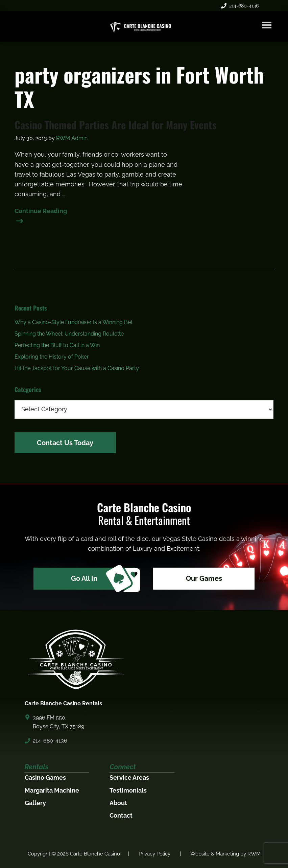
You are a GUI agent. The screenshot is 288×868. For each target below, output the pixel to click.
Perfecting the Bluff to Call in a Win (57, 345)
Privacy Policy (154, 854)
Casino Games (45, 778)
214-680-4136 (240, 6)
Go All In (103, 579)
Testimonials (128, 790)
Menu (267, 25)
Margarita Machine (52, 790)
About (118, 803)
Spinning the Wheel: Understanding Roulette (69, 334)
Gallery (35, 803)
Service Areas (129, 778)
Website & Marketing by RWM (225, 854)
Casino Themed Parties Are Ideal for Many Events (116, 125)
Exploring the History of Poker (52, 357)
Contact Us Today (65, 443)
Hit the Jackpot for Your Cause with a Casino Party (77, 368)
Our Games (204, 578)
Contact (121, 815)
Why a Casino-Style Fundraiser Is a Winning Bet (74, 322)
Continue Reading (41, 212)
